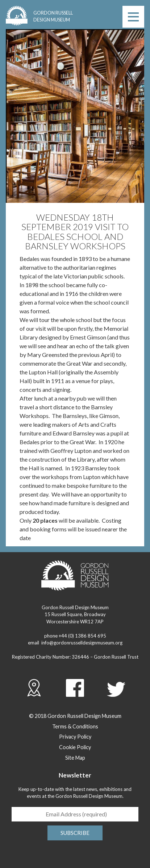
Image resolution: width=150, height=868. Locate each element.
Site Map (75, 758)
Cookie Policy (75, 747)
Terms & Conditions (75, 726)
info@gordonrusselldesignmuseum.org (82, 643)
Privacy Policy (75, 737)
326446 (80, 657)
